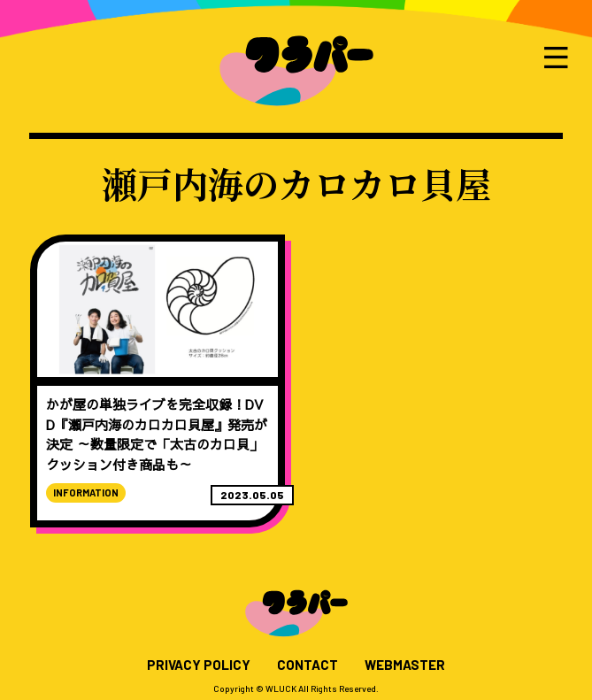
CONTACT (308, 665)
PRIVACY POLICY (199, 665)
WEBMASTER (405, 665)
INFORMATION (86, 492)
